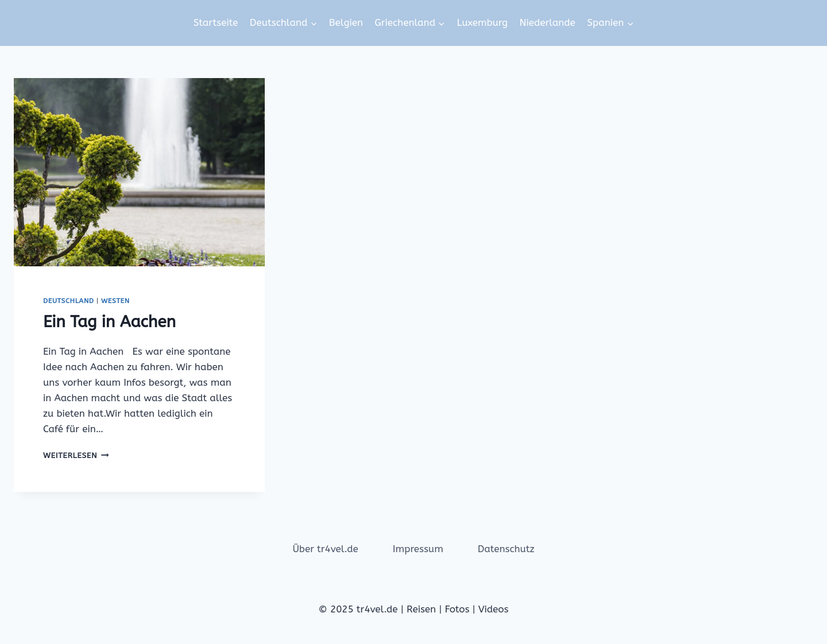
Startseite (216, 22)
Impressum (418, 549)
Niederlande (547, 22)
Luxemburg (482, 22)
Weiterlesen (76, 455)
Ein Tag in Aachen (109, 322)
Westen (115, 301)
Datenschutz (506, 549)
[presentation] (139, 172)
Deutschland (69, 301)
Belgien (346, 22)
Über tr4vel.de (325, 549)
